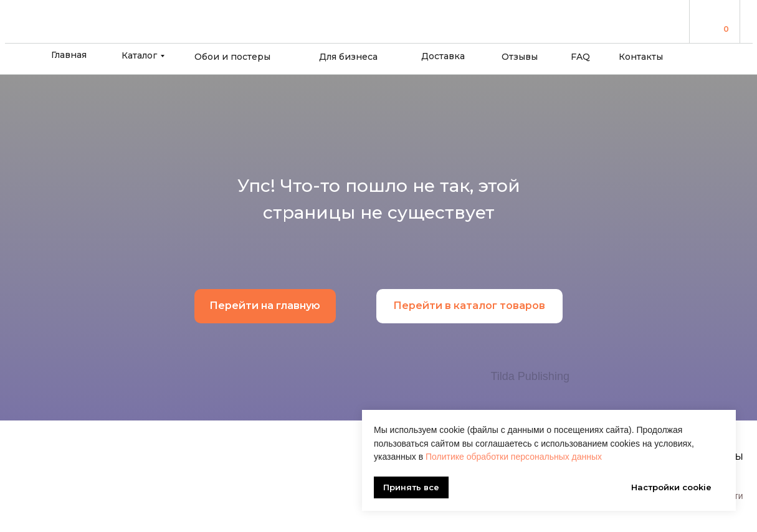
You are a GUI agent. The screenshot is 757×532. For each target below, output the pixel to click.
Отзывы (520, 57)
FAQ (580, 57)
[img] (709, 21)
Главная (69, 55)
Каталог (139, 55)
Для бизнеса (348, 57)
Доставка (443, 56)
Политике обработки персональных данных (514, 457)
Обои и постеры (232, 57)
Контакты (641, 57)
